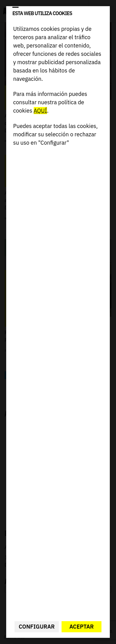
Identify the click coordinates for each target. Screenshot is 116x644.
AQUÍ (40, 111)
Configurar (37, 627)
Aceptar (82, 627)
